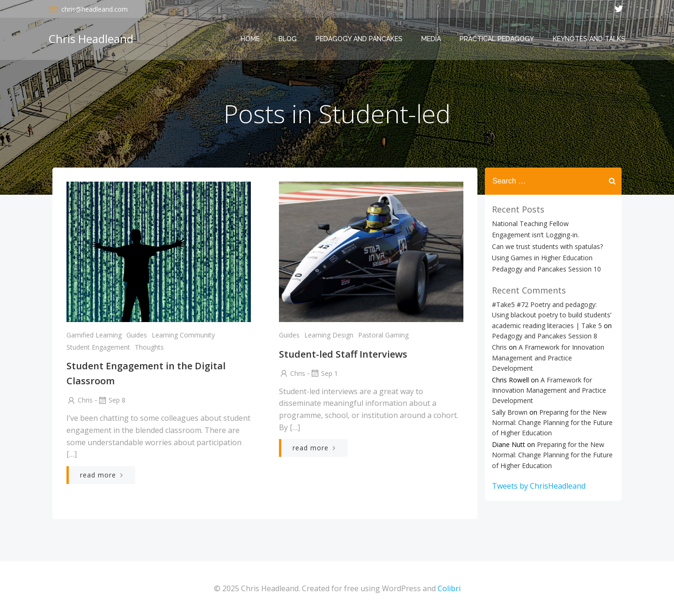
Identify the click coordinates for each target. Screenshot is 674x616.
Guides (137, 335)
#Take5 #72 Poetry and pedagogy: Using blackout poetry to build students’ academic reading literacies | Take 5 (552, 315)
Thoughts (149, 347)
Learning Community (183, 335)
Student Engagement (98, 347)
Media (431, 39)
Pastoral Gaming (383, 335)
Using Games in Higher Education (542, 258)
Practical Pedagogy (497, 39)
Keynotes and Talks (589, 39)
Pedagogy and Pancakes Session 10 (546, 269)
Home (250, 39)
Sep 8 (111, 400)
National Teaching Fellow (530, 224)
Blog (288, 39)
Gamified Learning (94, 335)
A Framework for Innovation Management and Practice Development (548, 358)
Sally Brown (510, 412)
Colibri (449, 588)
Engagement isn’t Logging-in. (535, 235)
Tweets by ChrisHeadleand (539, 486)
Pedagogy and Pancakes (359, 39)
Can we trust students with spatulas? (547, 246)
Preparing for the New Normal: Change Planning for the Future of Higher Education (552, 423)
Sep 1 (324, 373)
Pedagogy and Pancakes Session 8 (545, 336)
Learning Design (329, 335)
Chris (80, 400)
